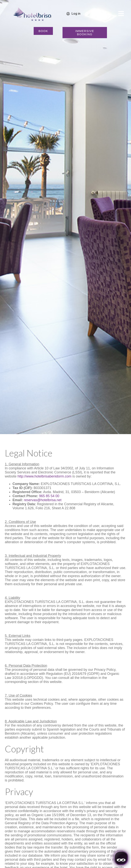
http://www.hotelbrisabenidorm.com (44, 476)
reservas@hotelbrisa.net (43, 500)
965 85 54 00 (49, 496)
